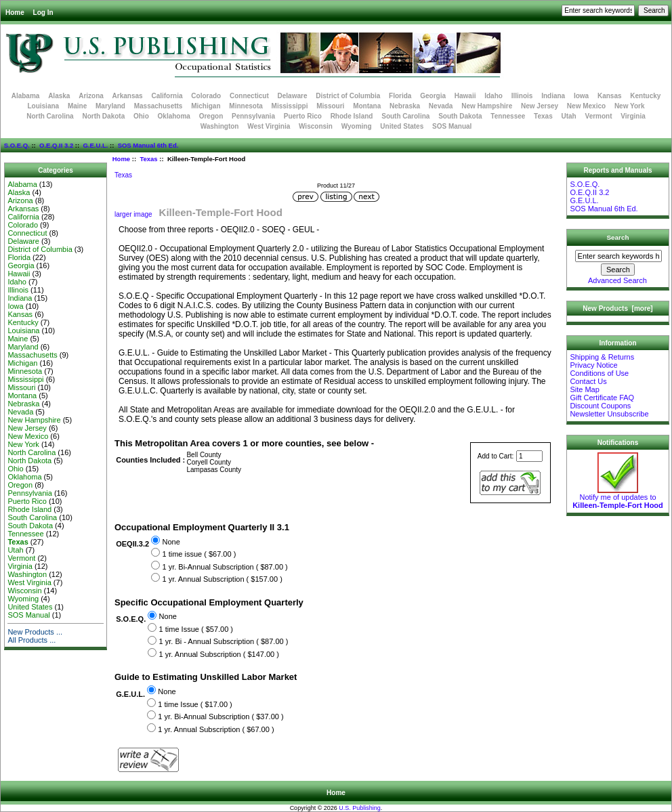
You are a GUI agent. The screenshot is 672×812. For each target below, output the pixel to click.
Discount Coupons (600, 406)
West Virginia (269, 126)
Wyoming (357, 126)
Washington (220, 126)
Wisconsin (316, 126)
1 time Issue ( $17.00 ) (195, 704)
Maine (77, 106)
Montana (367, 106)
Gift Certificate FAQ (602, 398)
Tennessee (508, 116)
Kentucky (645, 96)
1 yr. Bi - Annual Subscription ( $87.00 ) (224, 642)
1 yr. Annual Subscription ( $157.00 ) (222, 579)
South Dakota (460, 116)
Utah (569, 116)
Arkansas (128, 96)
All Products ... (31, 640)
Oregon (211, 116)
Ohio (141, 116)
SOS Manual (452, 126)
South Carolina (405, 116)
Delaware (293, 96)
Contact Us (588, 381)
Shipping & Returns (602, 357)
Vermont (599, 116)
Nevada (441, 106)
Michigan (206, 106)
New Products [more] (617, 308)
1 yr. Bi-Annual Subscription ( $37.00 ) (220, 717)
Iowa (581, 96)
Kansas (610, 96)
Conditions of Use (599, 373)
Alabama (26, 96)
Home (15, 13)
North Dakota (103, 116)
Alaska (59, 96)
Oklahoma (174, 116)
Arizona (91, 96)
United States (402, 126)
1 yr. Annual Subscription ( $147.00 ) (219, 654)
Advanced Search (617, 280)
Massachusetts (159, 106)
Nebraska (405, 106)
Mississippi (290, 106)
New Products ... (35, 632)
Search (618, 237)
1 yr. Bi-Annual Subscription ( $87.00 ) (225, 567)
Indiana (553, 96)
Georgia (433, 96)
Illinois (522, 96)
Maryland (110, 106)
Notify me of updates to (618, 498)
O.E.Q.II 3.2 (56, 145)
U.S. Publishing (360, 808)
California (167, 96)
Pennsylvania (253, 116)
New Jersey (540, 106)
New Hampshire (487, 106)
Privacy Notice (593, 365)
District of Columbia (348, 96)
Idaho (493, 96)
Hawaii (465, 96)
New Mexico (586, 106)
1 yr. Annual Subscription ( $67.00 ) (216, 729)
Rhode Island (352, 116)
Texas (148, 159)
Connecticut (249, 96)
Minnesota (246, 106)
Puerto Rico (303, 116)
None (171, 542)
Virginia (633, 116)
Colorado (206, 96)
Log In (43, 13)
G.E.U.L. (95, 145)
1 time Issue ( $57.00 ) (196, 629)
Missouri (330, 106)
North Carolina (50, 116)
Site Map (584, 389)
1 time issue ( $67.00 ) (199, 554)
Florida (400, 96)
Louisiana (43, 106)
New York (630, 106)
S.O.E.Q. (17, 145)
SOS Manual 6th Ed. (148, 145)
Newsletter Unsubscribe (609, 414)
